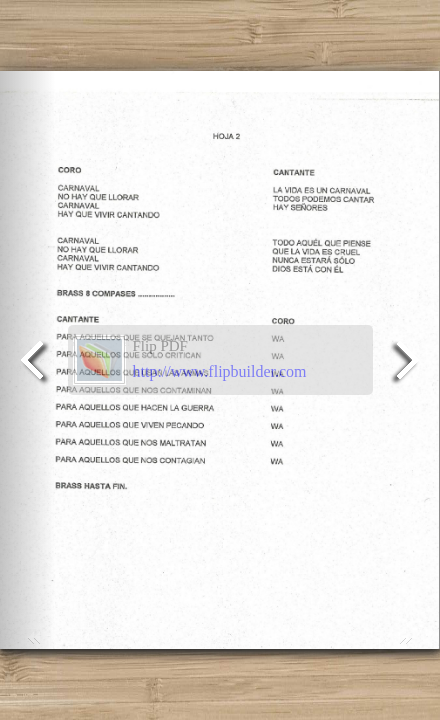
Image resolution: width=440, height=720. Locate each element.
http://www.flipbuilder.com (220, 371)
